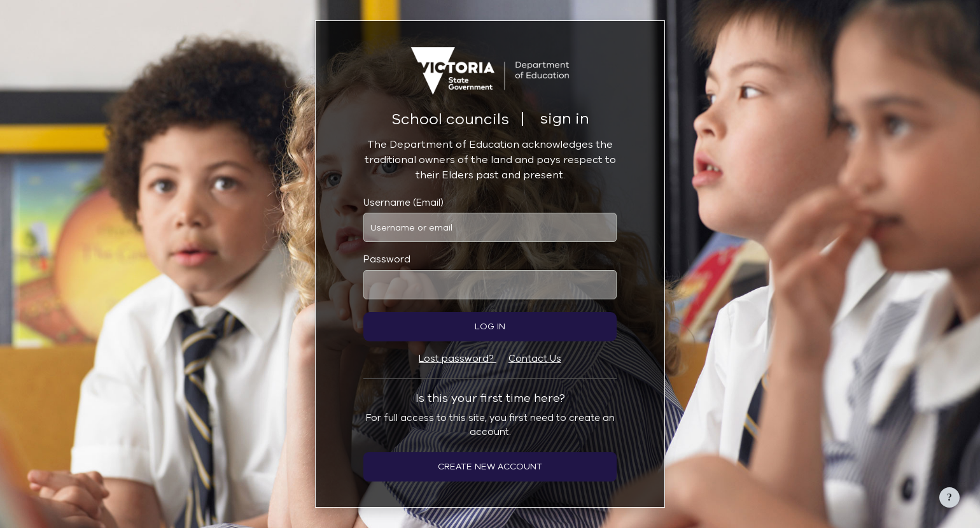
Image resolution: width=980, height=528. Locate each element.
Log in (490, 326)
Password (387, 259)
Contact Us (535, 359)
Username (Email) (403, 203)
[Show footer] (949, 497)
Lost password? (458, 359)
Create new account (490, 467)
